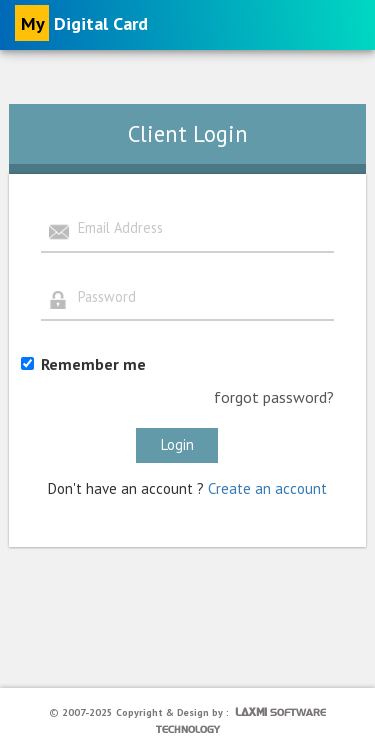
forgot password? (274, 397)
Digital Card (81, 23)
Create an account (267, 488)
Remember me (93, 364)
